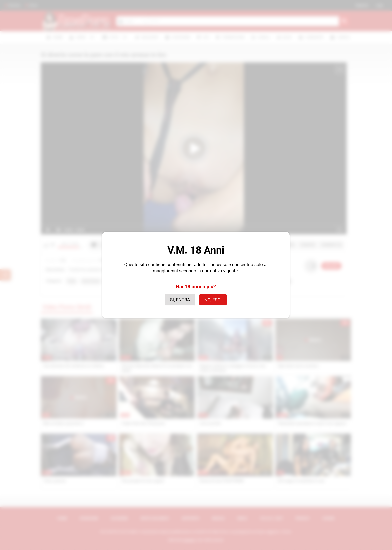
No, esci (213, 300)
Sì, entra (180, 300)
